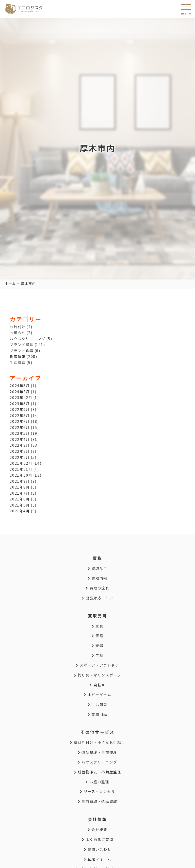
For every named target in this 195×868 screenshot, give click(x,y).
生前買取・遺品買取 (97, 801)
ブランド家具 (22, 344)
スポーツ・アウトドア (97, 665)
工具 (97, 655)
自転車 (97, 685)
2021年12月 (21, 463)
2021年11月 (21, 469)
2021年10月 (21, 475)
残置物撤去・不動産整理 (98, 772)
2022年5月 (20, 433)
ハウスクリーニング (27, 339)
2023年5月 (20, 404)
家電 (97, 636)
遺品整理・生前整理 (97, 752)
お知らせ (18, 333)
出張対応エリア (97, 598)
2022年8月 (20, 415)
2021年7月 (20, 493)
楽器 (97, 646)
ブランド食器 (22, 351)
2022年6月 (20, 427)
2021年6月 (20, 499)
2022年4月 (20, 439)
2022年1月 (20, 457)
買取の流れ (97, 588)
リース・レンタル (97, 791)
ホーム (10, 283)
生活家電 (18, 362)
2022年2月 (20, 451)
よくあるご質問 (97, 839)
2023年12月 (21, 397)
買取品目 (97, 568)
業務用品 (97, 714)
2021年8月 (20, 487)
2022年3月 (20, 445)
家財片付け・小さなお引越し (97, 742)
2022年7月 (20, 421)
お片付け (18, 327)
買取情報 (97, 578)
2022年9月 (20, 409)
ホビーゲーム (98, 695)
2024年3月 (20, 392)
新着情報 (18, 356)
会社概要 (97, 829)
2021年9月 (20, 481)
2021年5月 (20, 505)
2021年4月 (20, 511)
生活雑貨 (97, 704)
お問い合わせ (98, 849)
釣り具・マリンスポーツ (98, 675)
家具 (97, 626)
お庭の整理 (97, 782)
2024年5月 (20, 386)
